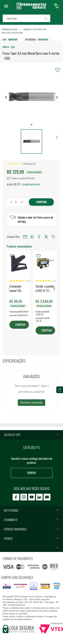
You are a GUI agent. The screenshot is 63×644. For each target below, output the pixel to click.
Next (54, 289)
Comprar (41, 202)
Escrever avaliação (32, 403)
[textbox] (26, 18)
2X (19, 184)
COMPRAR (20, 325)
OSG (13, 47)
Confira (32, 473)
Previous (9, 289)
